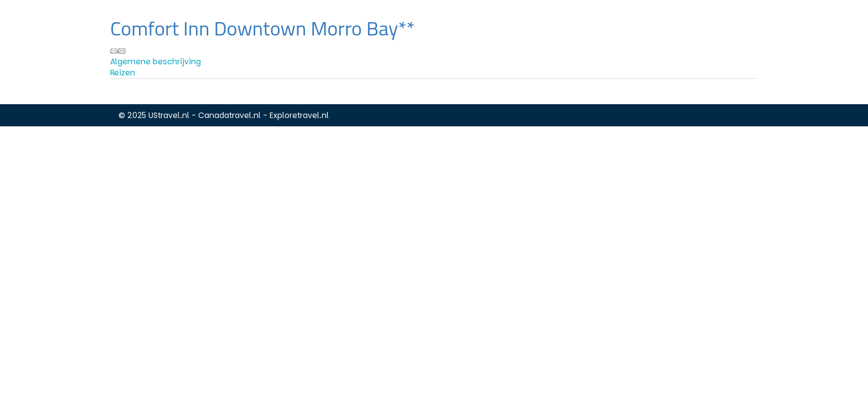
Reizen (123, 73)
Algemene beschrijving (156, 62)
